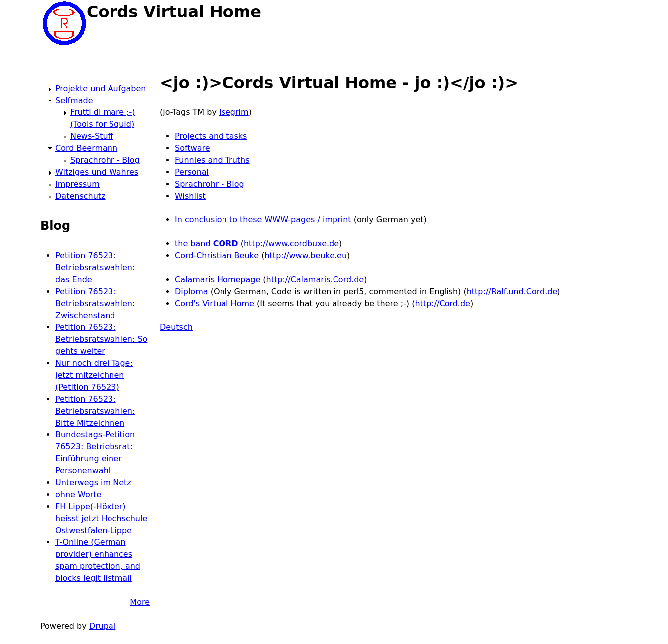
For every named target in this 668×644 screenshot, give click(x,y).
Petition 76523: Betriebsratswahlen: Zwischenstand (95, 303)
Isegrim (234, 112)
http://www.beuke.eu (306, 256)
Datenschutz (80, 196)
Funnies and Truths (212, 160)
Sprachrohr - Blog (210, 184)
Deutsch (176, 327)
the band (207, 244)
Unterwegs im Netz (93, 483)
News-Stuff (92, 136)
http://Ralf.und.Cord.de (512, 291)
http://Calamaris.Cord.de (315, 279)
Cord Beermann (86, 148)
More (140, 602)
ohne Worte (78, 494)
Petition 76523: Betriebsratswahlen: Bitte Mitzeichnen (95, 411)
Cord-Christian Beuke (217, 256)
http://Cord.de (443, 303)
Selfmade (74, 100)
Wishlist (190, 196)
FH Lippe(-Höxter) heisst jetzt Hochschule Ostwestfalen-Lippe (101, 518)
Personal (192, 172)
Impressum (77, 184)
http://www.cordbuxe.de (291, 244)
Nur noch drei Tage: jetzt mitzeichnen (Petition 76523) (94, 375)
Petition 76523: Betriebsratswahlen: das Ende (95, 268)
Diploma (191, 291)
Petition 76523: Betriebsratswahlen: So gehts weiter (101, 339)
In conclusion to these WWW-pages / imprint (263, 220)
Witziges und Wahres (97, 172)
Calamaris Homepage (218, 279)
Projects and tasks (211, 136)
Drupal (102, 626)
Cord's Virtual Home (215, 303)
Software (192, 148)
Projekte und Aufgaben (101, 88)
